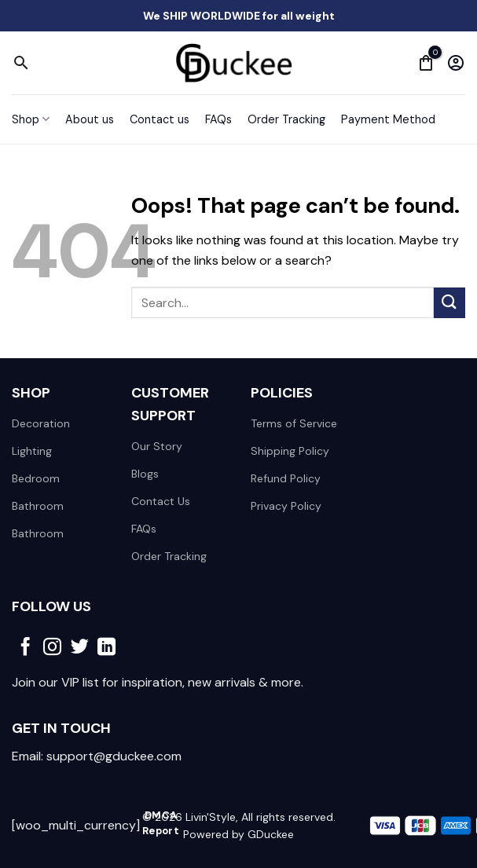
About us (90, 119)
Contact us (160, 119)
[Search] (21, 63)
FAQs (218, 119)
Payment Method (388, 119)
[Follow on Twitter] (80, 648)
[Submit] (449, 303)
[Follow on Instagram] (52, 648)
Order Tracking (286, 119)
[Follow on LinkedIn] (106, 648)
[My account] (456, 63)
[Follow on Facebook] (26, 648)
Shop (31, 119)
